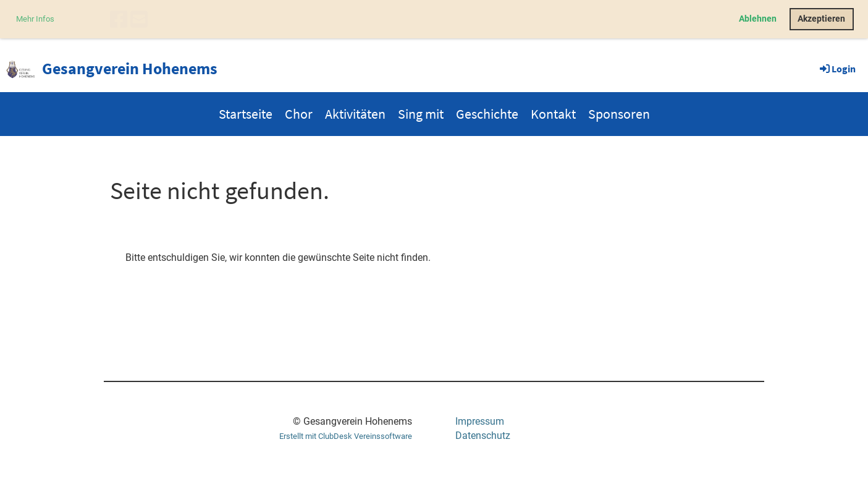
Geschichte (487, 114)
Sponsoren (619, 114)
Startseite (246, 114)
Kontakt (553, 114)
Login (837, 69)
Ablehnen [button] (758, 19)
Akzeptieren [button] (821, 19)
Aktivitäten (355, 114)
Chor (299, 114)
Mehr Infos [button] (35, 19)
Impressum (480, 421)
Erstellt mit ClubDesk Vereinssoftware (346, 436)
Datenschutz (483, 436)
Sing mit (421, 114)
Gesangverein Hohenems (130, 68)
